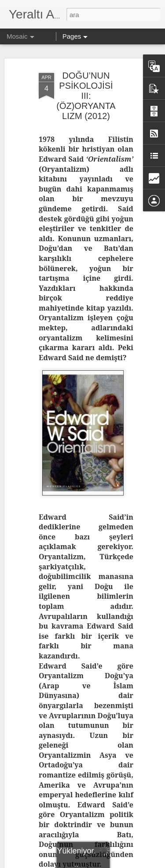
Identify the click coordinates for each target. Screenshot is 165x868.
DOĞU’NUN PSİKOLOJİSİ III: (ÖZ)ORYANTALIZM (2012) (86, 61)
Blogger (125, 858)
